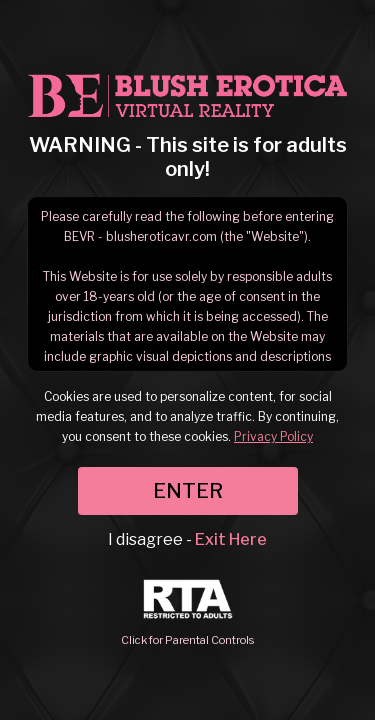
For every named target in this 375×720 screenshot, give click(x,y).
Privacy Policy (273, 436)
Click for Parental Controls (187, 613)
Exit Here (231, 539)
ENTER (188, 491)
